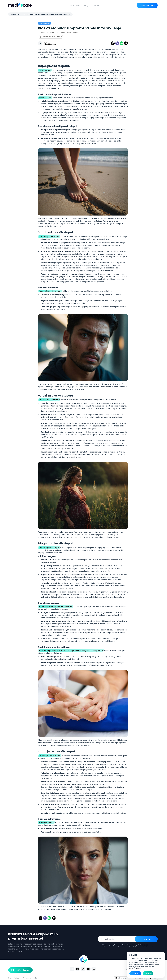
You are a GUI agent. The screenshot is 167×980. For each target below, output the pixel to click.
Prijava (149, 939)
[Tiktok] (83, 969)
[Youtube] (88, 969)
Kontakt (95, 5)
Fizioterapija (27, 14)
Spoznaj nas (75, 5)
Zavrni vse (148, 973)
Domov (13, 14)
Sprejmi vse (135, 973)
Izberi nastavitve (135, 969)
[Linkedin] (94, 969)
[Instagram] (77, 969)
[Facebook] (72, 969)
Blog (86, 5)
